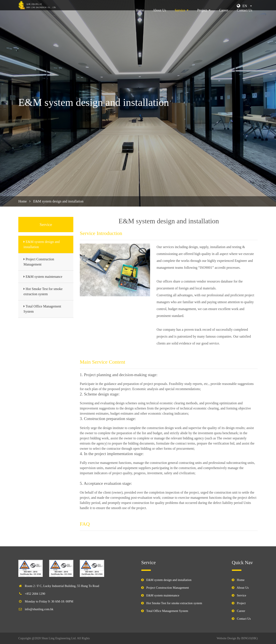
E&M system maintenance (44, 277)
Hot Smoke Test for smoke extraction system (174, 603)
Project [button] (202, 16)
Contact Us (245, 16)
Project (241, 603)
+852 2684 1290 (35, 594)
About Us (160, 16)
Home (141, 16)
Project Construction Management (168, 588)
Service (242, 595)
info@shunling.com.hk (39, 609)
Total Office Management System (167, 611)
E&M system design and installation (169, 580)
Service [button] (180, 16)
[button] (244, 6)
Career (224, 16)
